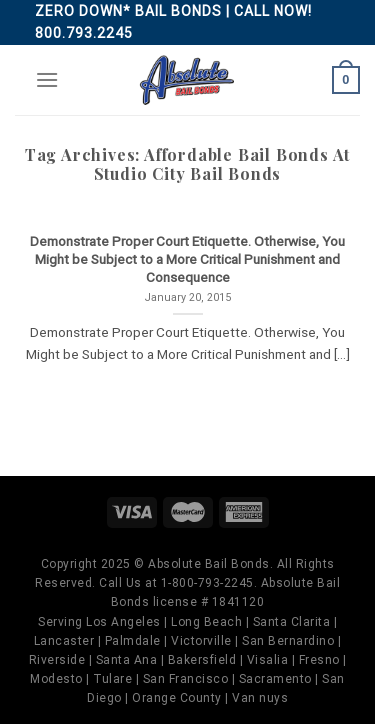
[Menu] (47, 79)
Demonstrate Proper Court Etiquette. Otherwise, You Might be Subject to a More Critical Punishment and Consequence (187, 258)
